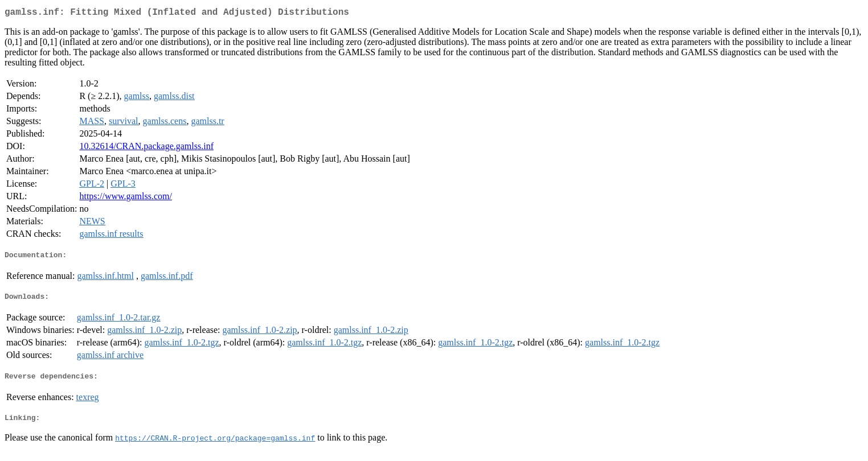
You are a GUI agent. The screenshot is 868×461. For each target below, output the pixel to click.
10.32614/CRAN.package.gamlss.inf (146, 148)
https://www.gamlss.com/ (126, 198)
